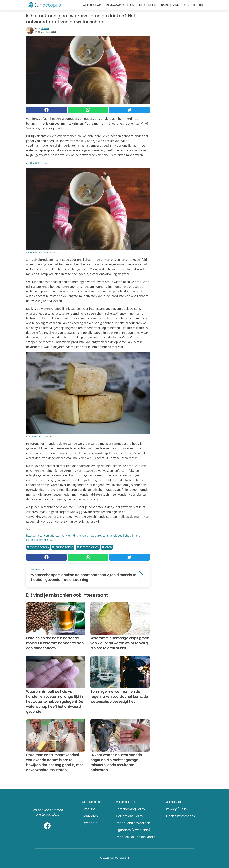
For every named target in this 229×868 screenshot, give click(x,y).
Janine (45, 28)
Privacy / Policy (177, 809)
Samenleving (170, 5)
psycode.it (89, 823)
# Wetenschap (38, 547)
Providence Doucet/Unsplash (40, 253)
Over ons (89, 809)
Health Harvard (39, 163)
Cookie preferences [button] (180, 816)
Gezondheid (148, 5)
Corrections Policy (129, 816)
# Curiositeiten (63, 547)
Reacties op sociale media (136, 837)
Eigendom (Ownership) (133, 830)
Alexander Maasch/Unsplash (40, 437)
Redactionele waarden (133, 823)
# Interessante (88, 547)
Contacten (90, 816)
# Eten (107, 547)
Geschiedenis (194, 5)
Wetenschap (92, 5)
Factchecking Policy (131, 809)
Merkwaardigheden (120, 5)
